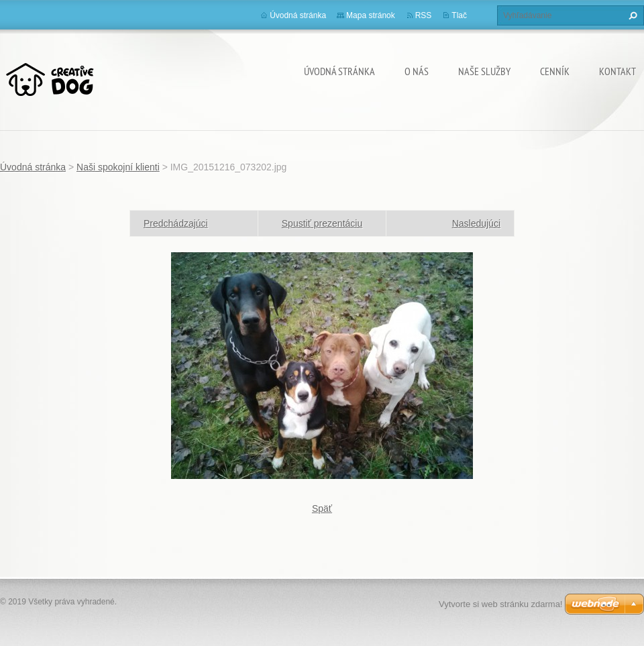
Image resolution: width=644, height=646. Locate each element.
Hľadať (631, 15)
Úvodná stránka (339, 71)
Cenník (555, 71)
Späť (322, 508)
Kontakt (618, 71)
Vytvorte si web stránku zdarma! (500, 604)
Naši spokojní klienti (118, 167)
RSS (424, 15)
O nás (417, 71)
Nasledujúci (476, 223)
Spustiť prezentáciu (322, 223)
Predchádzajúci (176, 223)
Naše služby (484, 71)
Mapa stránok (371, 15)
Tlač (459, 15)
